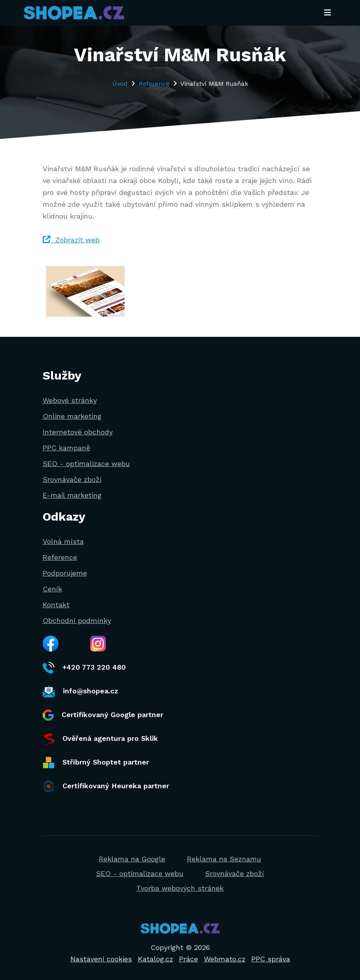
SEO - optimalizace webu (86, 464)
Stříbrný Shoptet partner (96, 763)
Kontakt (56, 605)
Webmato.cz (225, 959)
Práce (188, 959)
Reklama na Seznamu (224, 859)
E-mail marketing (72, 495)
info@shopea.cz (80, 691)
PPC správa (271, 959)
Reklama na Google (132, 859)
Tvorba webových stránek (180, 888)
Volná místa (63, 541)
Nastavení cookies (101, 959)
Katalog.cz (155, 959)
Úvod (120, 84)
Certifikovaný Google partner (103, 715)
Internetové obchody (78, 432)
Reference (154, 84)
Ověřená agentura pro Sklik (100, 739)
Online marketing (72, 416)
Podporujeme (65, 573)
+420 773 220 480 (84, 668)
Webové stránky (70, 400)
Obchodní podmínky (77, 620)
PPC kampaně (66, 448)
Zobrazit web (71, 240)
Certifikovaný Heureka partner (106, 786)
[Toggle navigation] (328, 13)
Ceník (52, 589)
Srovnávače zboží (72, 479)
